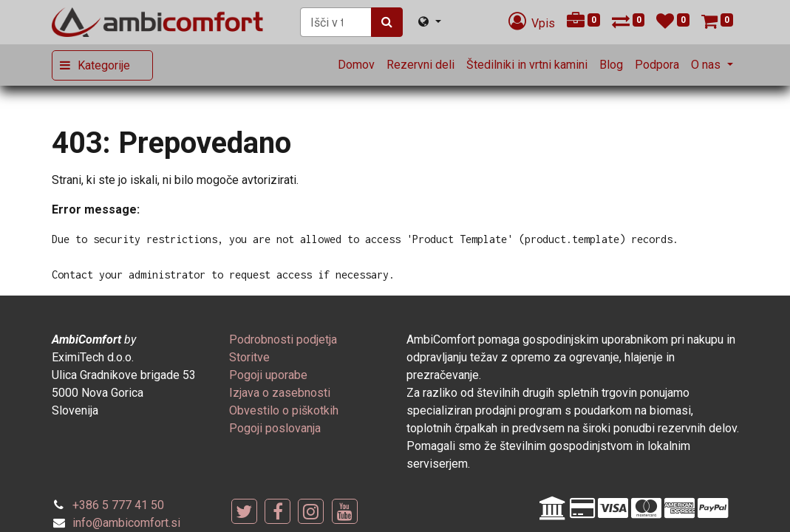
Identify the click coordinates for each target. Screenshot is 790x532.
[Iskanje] (387, 22)
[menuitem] (356, 65)
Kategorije (104, 65)
